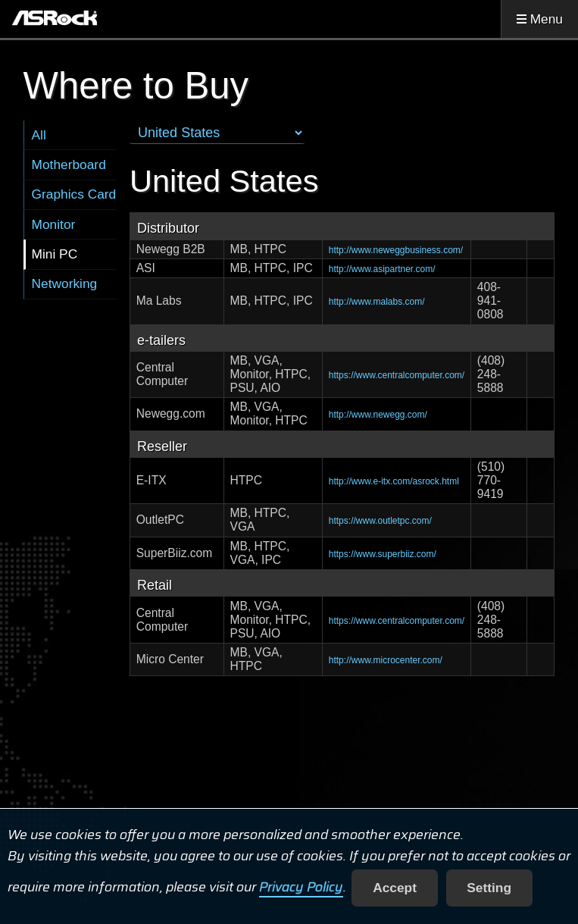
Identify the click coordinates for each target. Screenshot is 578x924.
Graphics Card (74, 194)
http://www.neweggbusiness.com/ (396, 250)
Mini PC (55, 254)
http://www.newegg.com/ (378, 415)
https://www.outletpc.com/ (380, 521)
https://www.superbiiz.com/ (383, 554)
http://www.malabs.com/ (377, 302)
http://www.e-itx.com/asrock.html (394, 481)
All (39, 135)
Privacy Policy (301, 888)
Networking (65, 283)
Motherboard (69, 164)
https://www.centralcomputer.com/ (397, 375)
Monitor (54, 224)
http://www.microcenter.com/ (386, 660)
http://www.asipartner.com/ (382, 269)
